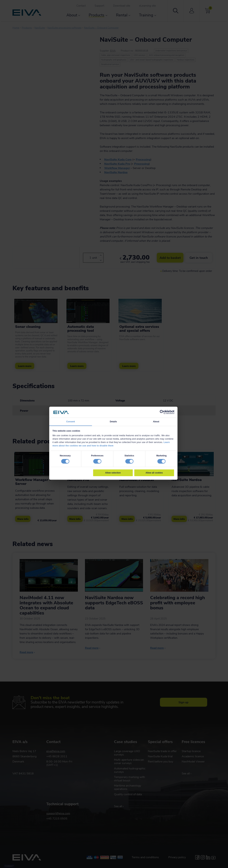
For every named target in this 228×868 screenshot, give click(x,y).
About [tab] (156, 421)
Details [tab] (113, 421)
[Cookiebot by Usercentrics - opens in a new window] (162, 412)
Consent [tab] (71, 421)
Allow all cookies (154, 473)
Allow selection (113, 473)
